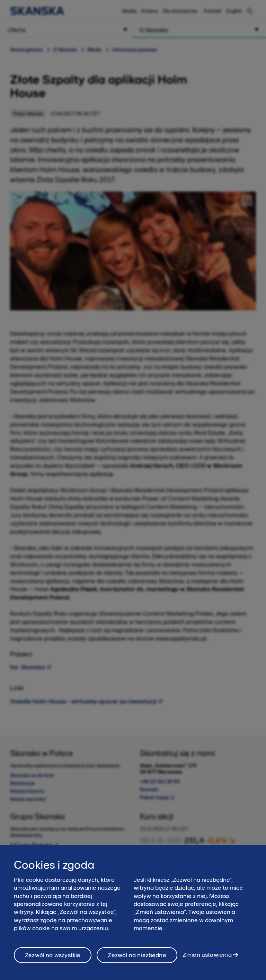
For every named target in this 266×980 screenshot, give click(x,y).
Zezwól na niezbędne (137, 959)
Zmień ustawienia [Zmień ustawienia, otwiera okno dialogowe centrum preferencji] (207, 958)
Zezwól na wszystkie (53, 959)
